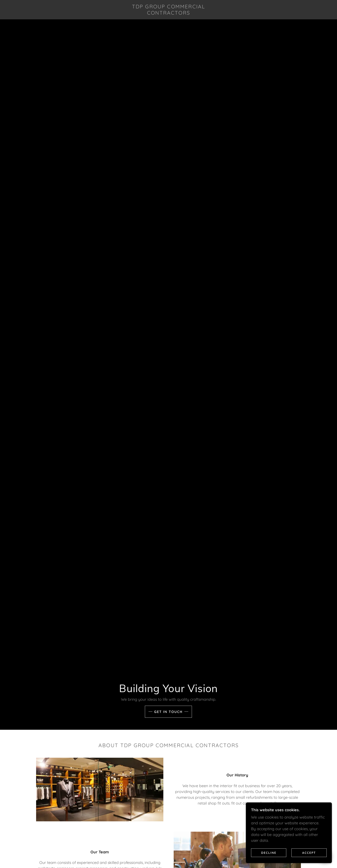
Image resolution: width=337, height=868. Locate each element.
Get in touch (168, 712)
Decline (269, 853)
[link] (168, 13)
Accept (309, 853)
